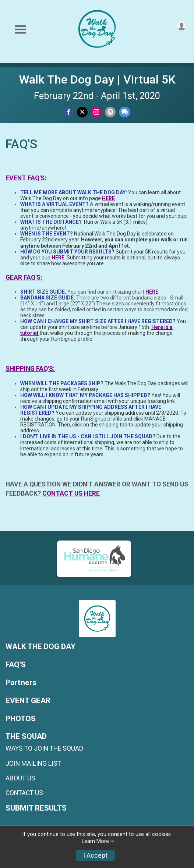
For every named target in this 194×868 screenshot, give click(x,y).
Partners (21, 683)
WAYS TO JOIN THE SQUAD (44, 748)
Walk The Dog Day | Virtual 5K (97, 79)
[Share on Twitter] (82, 112)
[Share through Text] (125, 112)
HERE (108, 198)
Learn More (95, 841)
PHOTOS (21, 719)
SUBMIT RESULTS (36, 808)
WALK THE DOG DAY (40, 647)
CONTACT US (24, 793)
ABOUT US (20, 778)
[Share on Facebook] (68, 112)
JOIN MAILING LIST (33, 764)
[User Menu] (182, 26)
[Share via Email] (110, 112)
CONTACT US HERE (71, 493)
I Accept (95, 855)
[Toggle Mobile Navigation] (20, 30)
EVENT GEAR (28, 701)
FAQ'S (16, 665)
